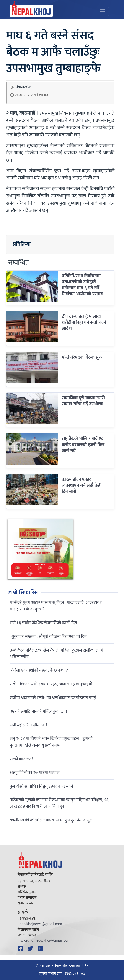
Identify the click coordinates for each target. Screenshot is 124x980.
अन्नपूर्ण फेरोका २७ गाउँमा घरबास (35, 773)
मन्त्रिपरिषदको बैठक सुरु (82, 357)
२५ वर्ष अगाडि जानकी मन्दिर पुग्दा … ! (38, 711)
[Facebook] (21, 948)
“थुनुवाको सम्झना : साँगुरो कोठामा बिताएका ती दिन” (49, 636)
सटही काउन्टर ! (21, 759)
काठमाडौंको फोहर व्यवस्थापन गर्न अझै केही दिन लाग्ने (82, 486)
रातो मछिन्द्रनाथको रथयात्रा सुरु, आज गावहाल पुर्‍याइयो (51, 684)
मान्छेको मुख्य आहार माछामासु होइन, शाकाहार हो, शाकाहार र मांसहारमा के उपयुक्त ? (56, 606)
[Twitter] (31, 948)
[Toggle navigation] (102, 11)
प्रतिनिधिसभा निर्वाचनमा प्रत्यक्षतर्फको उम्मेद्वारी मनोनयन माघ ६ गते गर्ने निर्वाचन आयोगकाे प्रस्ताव (82, 285)
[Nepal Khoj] (31, 11)
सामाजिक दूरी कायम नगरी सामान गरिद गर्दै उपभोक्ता (83, 401)
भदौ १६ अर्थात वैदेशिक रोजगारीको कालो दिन (43, 623)
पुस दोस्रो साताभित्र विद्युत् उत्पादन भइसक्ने (41, 786)
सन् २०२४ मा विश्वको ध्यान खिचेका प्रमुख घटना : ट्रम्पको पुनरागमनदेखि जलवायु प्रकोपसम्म (51, 742)
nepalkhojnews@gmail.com (40, 924)
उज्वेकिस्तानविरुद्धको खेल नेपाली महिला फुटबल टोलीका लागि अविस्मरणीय (57, 653)
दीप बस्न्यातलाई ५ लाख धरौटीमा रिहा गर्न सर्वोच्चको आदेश (84, 323)
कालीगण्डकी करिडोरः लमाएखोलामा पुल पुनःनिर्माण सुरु (51, 820)
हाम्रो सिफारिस (23, 593)
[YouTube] (41, 948)
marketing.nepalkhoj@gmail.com (44, 941)
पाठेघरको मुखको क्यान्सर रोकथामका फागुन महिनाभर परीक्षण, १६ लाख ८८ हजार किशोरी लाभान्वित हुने (59, 803)
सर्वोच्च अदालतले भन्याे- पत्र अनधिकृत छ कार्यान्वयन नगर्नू (53, 698)
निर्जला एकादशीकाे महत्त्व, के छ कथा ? (39, 670)
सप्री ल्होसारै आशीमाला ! (28, 725)
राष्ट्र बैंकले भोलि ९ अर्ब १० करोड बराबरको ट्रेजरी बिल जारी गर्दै (83, 445)
